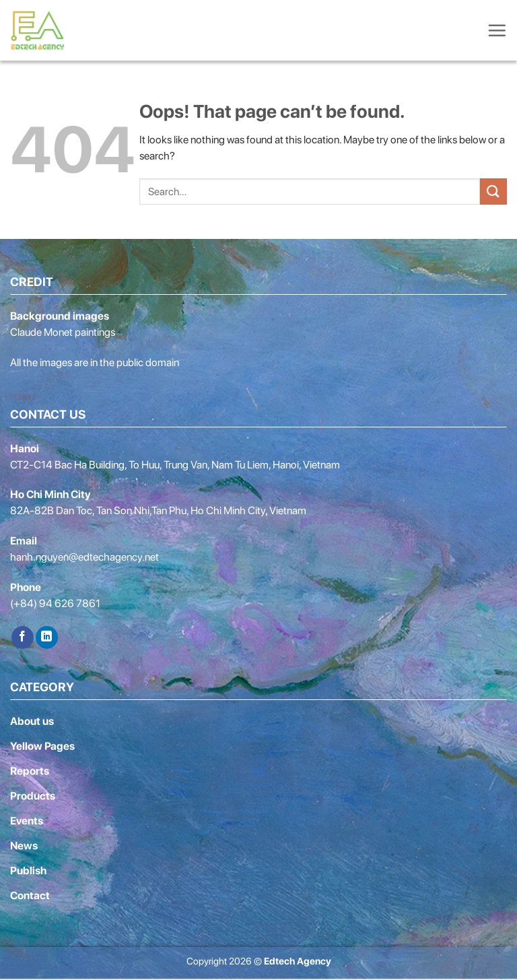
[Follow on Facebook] (23, 637)
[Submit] (493, 191)
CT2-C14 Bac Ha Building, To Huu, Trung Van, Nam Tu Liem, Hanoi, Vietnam (175, 465)
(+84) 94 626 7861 (55, 603)
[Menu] (497, 30)
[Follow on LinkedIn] (47, 637)
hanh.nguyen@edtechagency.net (84, 557)
